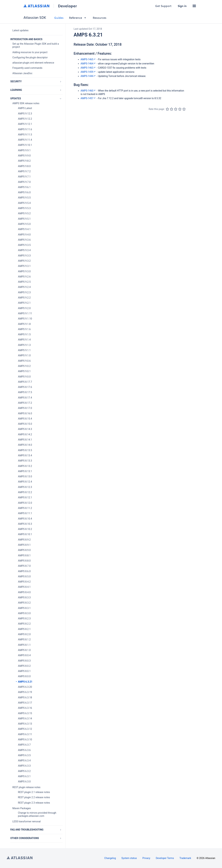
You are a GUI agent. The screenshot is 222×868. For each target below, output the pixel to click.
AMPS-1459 (88, 72)
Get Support (163, 6)
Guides (59, 18)
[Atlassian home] (37, 6)
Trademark (185, 858)
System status (129, 858)
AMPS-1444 (88, 76)
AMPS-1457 (88, 98)
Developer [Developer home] (67, 6)
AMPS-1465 (88, 59)
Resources (100, 18)
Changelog (110, 858)
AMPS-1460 (88, 91)
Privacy (146, 858)
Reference (78, 18)
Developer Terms (165, 858)
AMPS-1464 (88, 64)
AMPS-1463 (88, 68)
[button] (194, 6)
